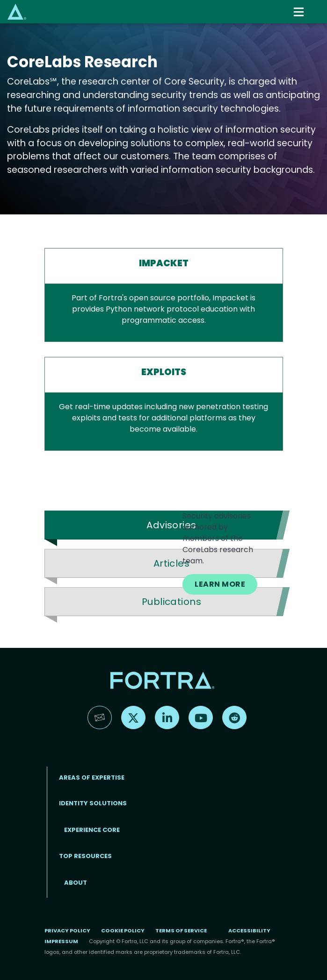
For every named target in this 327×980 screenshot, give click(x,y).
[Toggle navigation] (300, 12)
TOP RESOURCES (85, 856)
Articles (172, 563)
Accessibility (249, 930)
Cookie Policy (123, 930)
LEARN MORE (220, 584)
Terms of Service (181, 930)
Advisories (171, 525)
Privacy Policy (67, 930)
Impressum (61, 941)
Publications (172, 602)
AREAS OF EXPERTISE (92, 778)
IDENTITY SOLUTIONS (93, 803)
